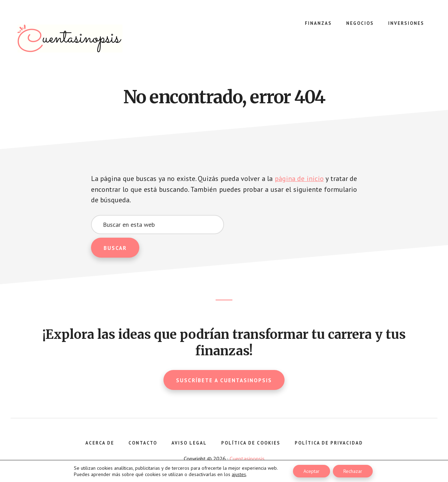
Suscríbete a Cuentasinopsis (224, 380)
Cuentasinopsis (70, 39)
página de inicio (299, 179)
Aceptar (311, 471)
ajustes (239, 474)
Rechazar (353, 471)
